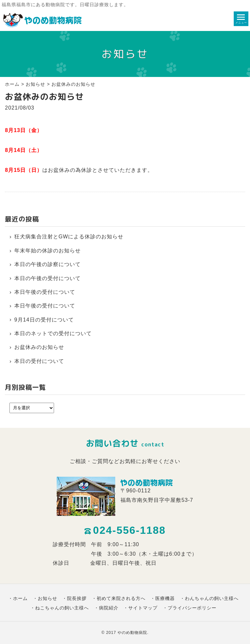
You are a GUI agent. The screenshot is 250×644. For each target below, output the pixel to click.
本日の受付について (39, 361)
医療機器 (165, 598)
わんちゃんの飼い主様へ (212, 598)
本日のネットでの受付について (53, 333)
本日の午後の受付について (48, 278)
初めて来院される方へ (121, 598)
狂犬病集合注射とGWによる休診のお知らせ (69, 237)
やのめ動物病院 (132, 633)
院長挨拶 (77, 598)
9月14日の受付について (44, 320)
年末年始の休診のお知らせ (48, 251)
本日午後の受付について (45, 292)
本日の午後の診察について (48, 264)
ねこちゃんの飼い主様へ (62, 608)
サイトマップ (143, 608)
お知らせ (35, 84)
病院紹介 (109, 608)
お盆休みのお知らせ (39, 347)
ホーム (12, 84)
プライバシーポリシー (192, 608)
